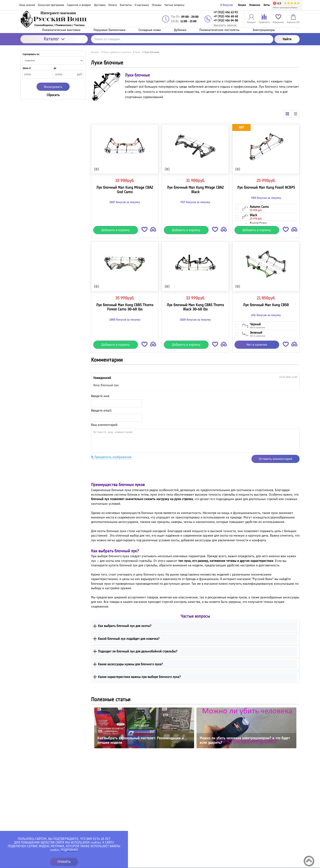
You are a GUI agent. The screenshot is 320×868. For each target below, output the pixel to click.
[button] (144, 230)
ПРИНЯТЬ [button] (64, 862)
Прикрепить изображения (111, 457)
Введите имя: (101, 396)
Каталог (54, 39)
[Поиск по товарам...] (182, 39)
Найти (287, 39)
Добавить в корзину (116, 230)
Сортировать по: (31, 54)
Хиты (267, 5)
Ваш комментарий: (105, 425)
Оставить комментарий (276, 459)
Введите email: (102, 410)
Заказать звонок (225, 25)
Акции (242, 5)
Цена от (27, 68)
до (55, 68)
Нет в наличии (257, 345)
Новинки (255, 5)
